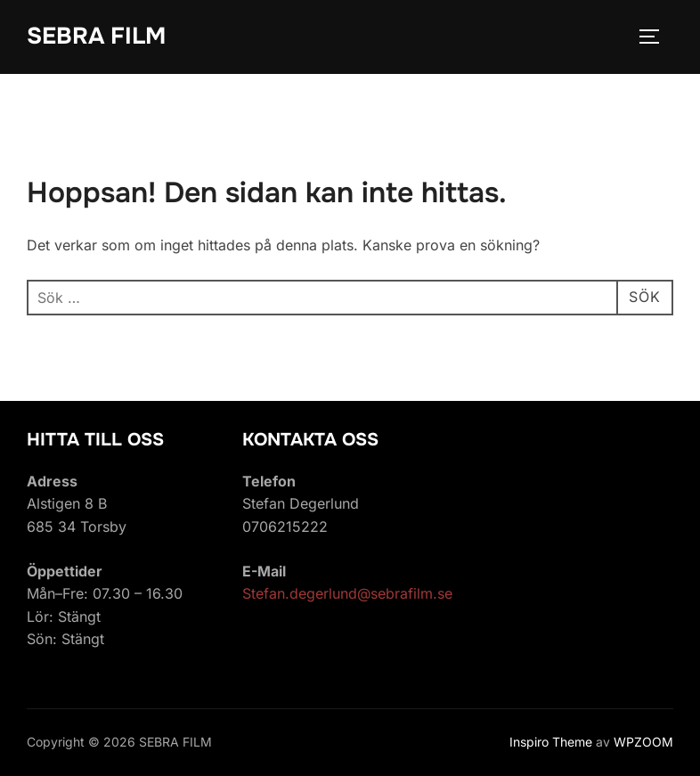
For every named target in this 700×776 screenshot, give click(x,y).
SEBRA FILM (96, 36)
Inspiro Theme (551, 742)
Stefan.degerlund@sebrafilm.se (347, 593)
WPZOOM (643, 742)
